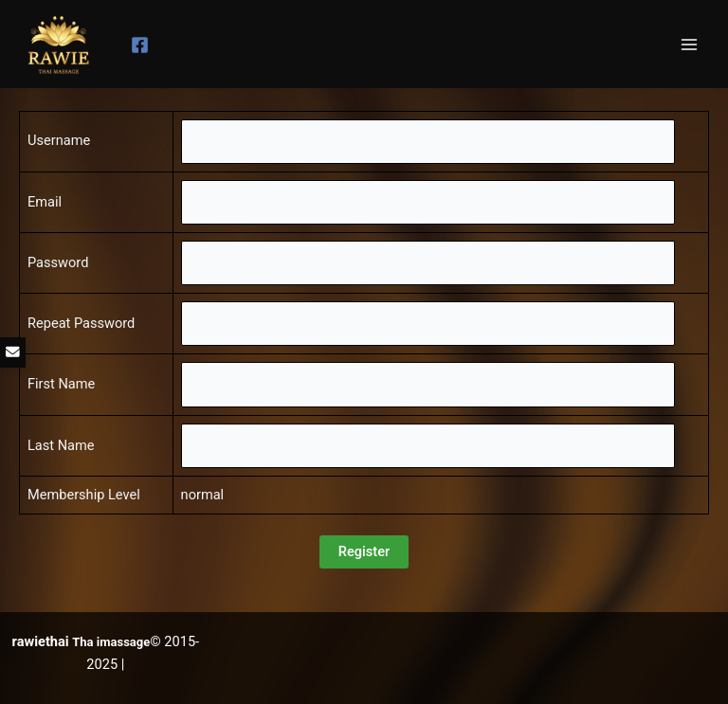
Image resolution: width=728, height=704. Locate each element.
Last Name (61, 445)
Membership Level (84, 495)
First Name (61, 384)
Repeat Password (81, 323)
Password (58, 262)
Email (45, 202)
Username (59, 140)
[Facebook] (140, 45)
